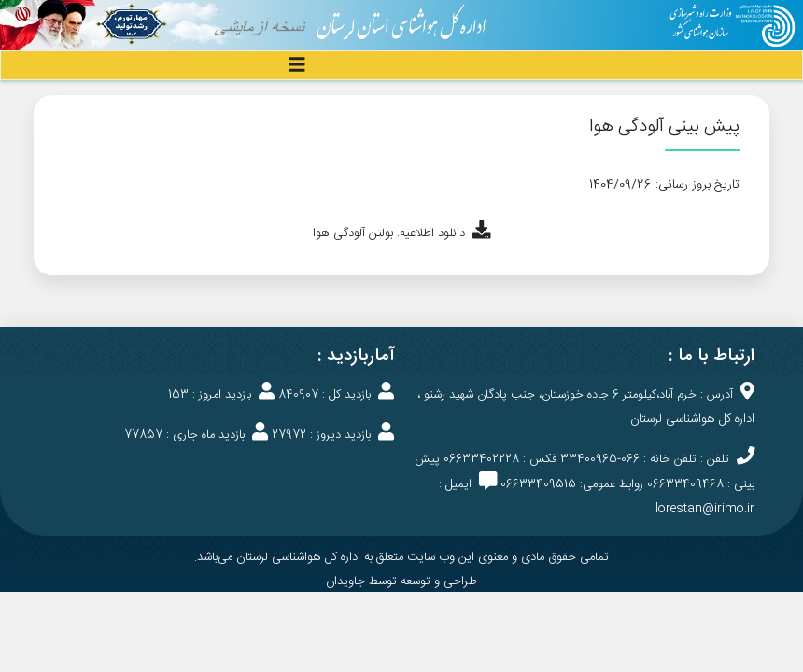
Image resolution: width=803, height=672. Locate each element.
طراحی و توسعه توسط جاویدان (401, 581)
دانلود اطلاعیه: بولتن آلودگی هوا (402, 233)
